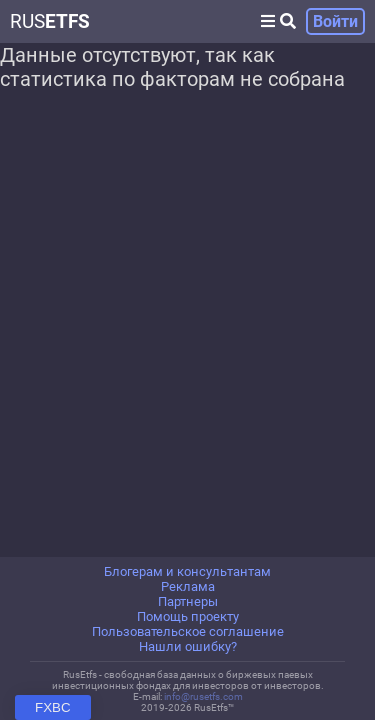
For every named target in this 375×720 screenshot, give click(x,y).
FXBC (53, 707)
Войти (335, 21)
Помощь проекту (188, 616)
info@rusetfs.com (203, 696)
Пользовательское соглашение (188, 631)
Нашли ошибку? (188, 646)
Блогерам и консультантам (187, 571)
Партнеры (188, 601)
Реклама (188, 586)
